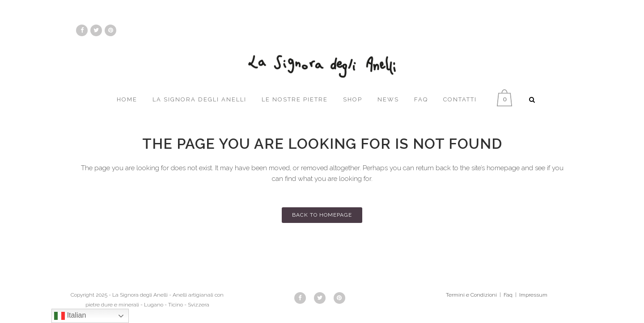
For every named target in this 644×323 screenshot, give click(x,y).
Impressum (533, 295)
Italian (70, 316)
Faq (508, 295)
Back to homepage (322, 215)
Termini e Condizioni (471, 295)
